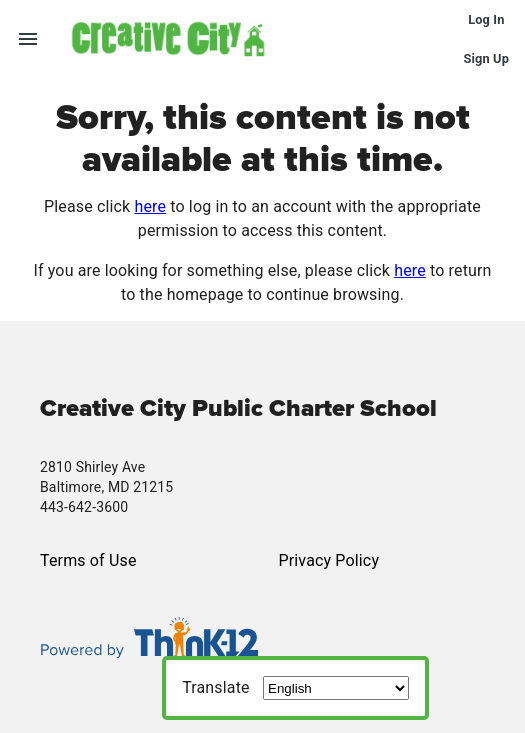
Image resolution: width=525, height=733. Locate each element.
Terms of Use (88, 560)
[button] (266, 37)
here (150, 206)
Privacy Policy (329, 560)
